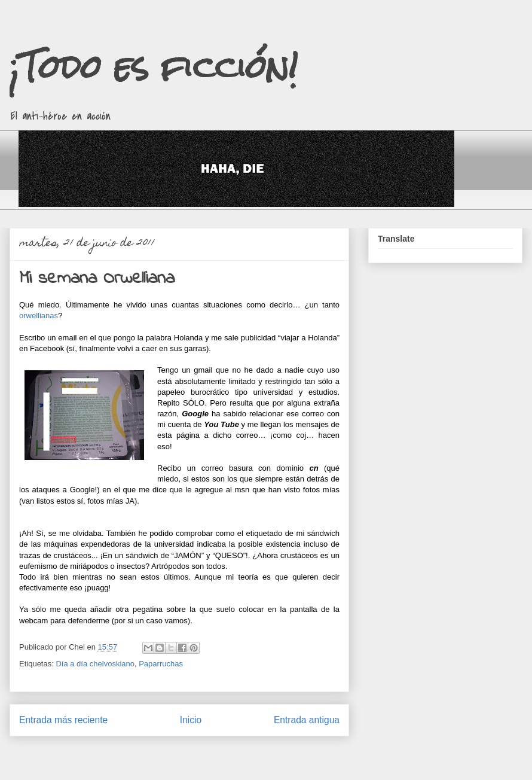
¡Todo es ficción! (154, 67)
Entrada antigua (307, 720)
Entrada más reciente (63, 720)
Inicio (191, 720)
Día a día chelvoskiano (95, 664)
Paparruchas (161, 664)
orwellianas (39, 316)
